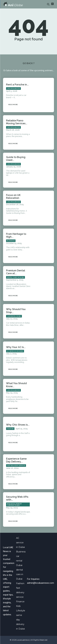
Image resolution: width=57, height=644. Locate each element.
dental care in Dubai (16, 277)
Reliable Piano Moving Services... (17, 122)
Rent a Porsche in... (17, 85)
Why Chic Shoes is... (18, 425)
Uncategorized (13, 89)
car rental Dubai (14, 316)
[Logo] (13, 4)
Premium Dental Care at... (16, 272)
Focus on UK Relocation (13, 197)
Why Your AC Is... (16, 347)
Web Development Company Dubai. (14, 505)
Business (11, 241)
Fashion (10, 429)
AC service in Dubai (15, 351)
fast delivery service (16, 466)
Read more (13, 105)
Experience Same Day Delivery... (16, 460)
